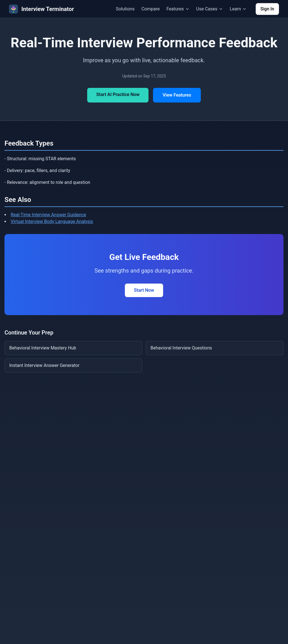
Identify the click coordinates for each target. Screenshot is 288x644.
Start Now (144, 290)
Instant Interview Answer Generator (44, 365)
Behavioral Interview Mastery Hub (43, 348)
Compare (151, 9)
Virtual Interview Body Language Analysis (52, 221)
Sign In (267, 9)
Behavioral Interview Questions (181, 348)
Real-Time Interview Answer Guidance (48, 215)
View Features (177, 95)
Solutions (125, 9)
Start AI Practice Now (118, 94)
